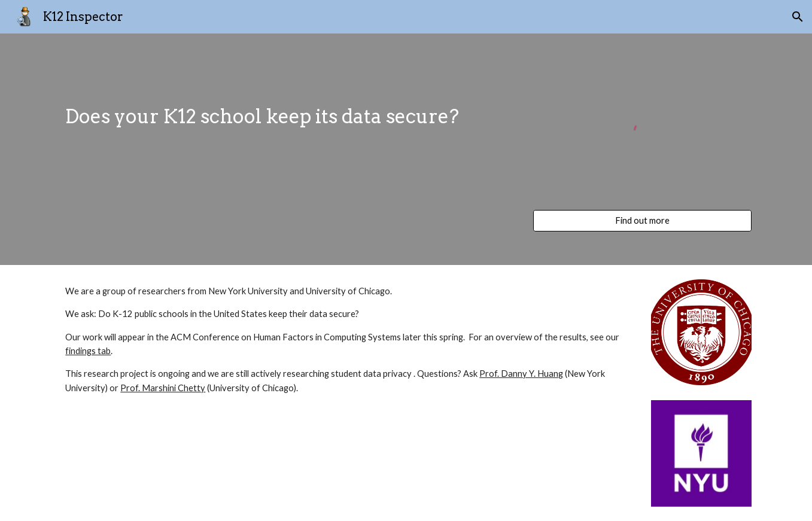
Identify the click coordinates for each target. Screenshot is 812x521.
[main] (288, 107)
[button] (798, 17)
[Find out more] (642, 220)
